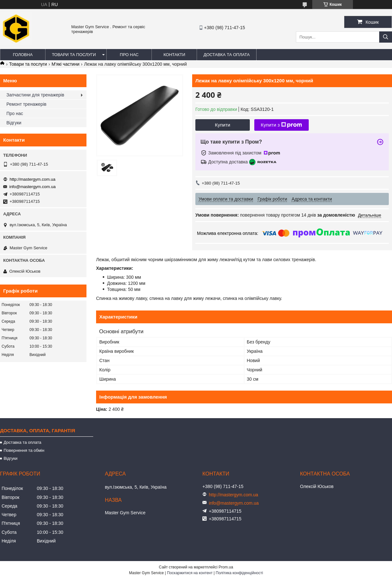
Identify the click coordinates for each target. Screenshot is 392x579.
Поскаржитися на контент (190, 573)
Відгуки (14, 123)
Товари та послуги (74, 55)
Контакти (174, 55)
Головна (23, 55)
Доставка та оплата (226, 55)
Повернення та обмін (24, 450)
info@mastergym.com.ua (33, 187)
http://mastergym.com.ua (33, 179)
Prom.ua (226, 567)
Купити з (281, 125)
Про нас (129, 55)
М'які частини (65, 64)
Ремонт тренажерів (26, 104)
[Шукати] (386, 37)
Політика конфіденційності (240, 573)
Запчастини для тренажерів (35, 95)
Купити (223, 125)
